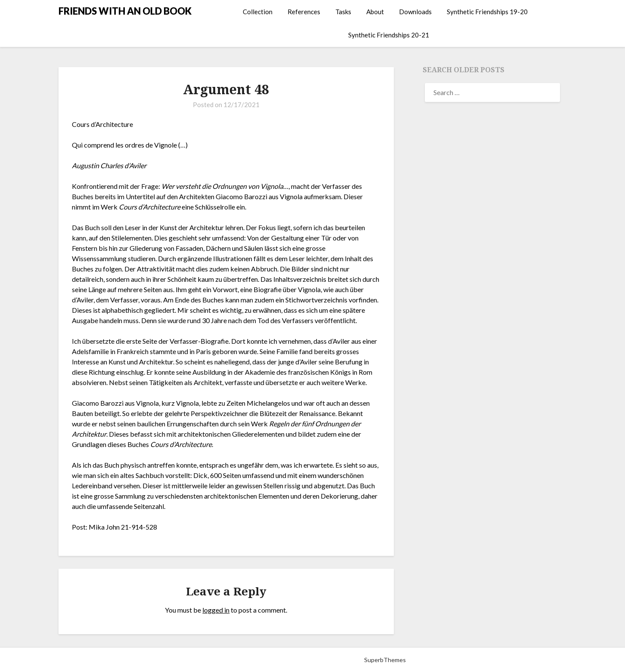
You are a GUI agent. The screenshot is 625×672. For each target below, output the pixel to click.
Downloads (415, 12)
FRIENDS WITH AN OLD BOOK (125, 11)
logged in (216, 610)
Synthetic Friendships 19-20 (487, 12)
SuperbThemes (385, 660)
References (304, 12)
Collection (258, 12)
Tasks (343, 12)
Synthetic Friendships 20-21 (389, 35)
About (375, 12)
